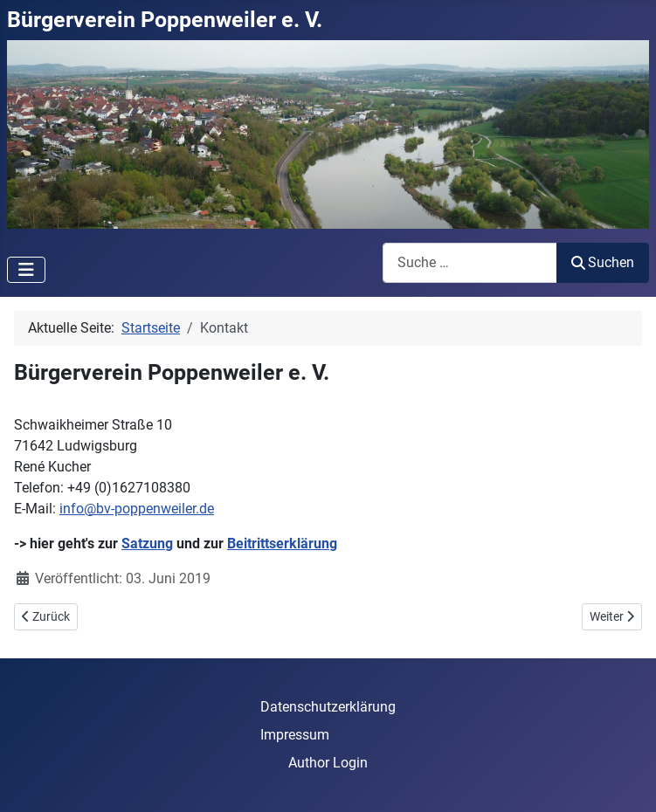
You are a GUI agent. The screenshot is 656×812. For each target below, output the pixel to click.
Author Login (328, 763)
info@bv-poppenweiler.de (137, 509)
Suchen (603, 262)
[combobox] (470, 262)
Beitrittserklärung (282, 544)
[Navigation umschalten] (26, 270)
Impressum (295, 735)
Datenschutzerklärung (328, 707)
